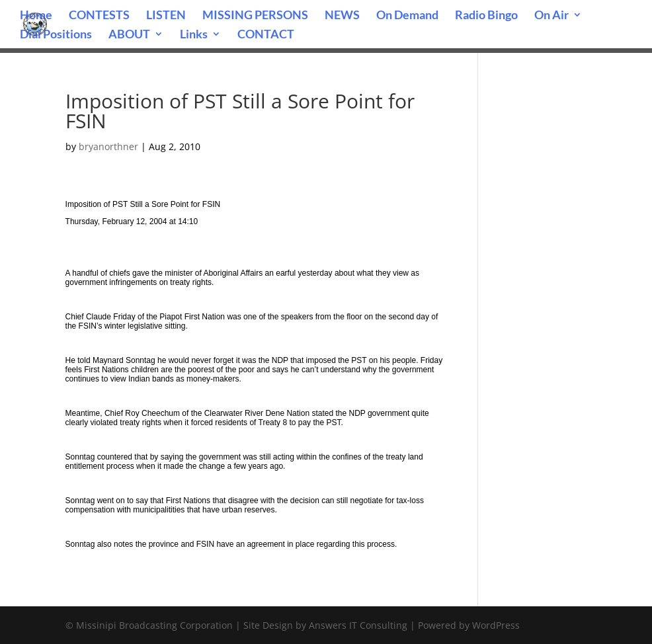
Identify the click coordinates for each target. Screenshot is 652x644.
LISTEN (166, 16)
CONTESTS (99, 16)
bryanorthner (108, 146)
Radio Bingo (486, 16)
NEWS (342, 16)
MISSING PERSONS (255, 16)
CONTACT (266, 35)
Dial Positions (56, 35)
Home (36, 16)
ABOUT (129, 35)
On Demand (407, 16)
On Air (551, 16)
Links (194, 35)
